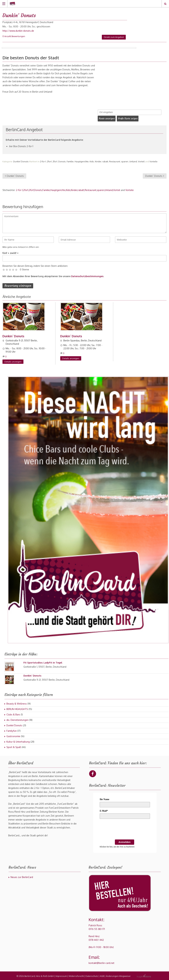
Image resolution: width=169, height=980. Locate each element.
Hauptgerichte (82, 161)
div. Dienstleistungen (17, 719)
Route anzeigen (107, 118)
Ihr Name (104, 799)
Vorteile (153, 161)
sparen (125, 161)
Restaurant (115, 161)
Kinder (98, 161)
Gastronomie (13, 736)
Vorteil (141, 161)
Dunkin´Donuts (21, 161)
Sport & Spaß (14, 746)
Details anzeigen (13, 361)
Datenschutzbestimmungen (87, 276)
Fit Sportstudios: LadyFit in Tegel (43, 662)
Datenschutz (92, 975)
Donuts (62, 161)
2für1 (55, 161)
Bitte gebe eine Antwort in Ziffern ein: (21, 246)
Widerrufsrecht (76, 975)
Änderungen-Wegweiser (118, 975)
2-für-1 (43, 161)
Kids (92, 161)
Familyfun (12, 730)
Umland (133, 161)
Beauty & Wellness (17, 703)
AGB (102, 975)
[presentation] (125, 829)
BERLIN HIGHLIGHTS (17, 708)
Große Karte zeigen (130, 118)
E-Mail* (104, 810)
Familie (70, 161)
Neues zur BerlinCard (22, 876)
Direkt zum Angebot (114, 37)
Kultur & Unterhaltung (18, 741)
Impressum (61, 975)
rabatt (105, 161)
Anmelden (125, 841)
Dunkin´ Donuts (14, 175)
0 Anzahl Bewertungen (14, 36)
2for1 (49, 161)
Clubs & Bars (13, 714)
